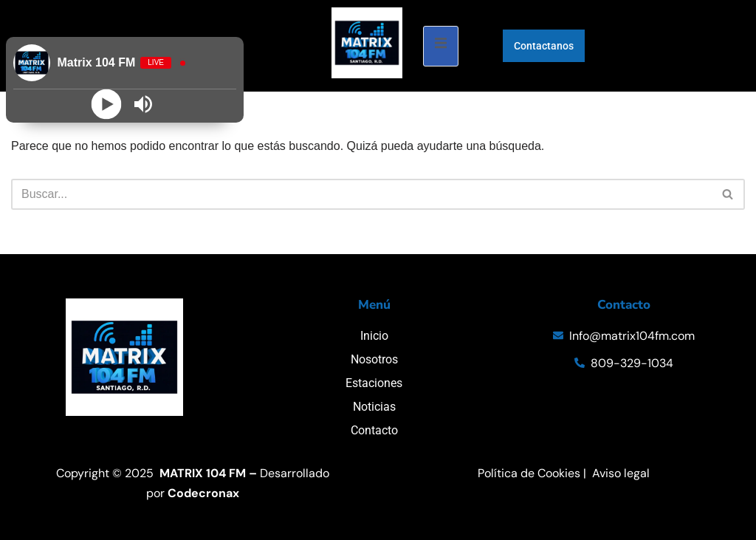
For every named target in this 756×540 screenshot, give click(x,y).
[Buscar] (361, 194)
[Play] (106, 105)
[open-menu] (441, 46)
